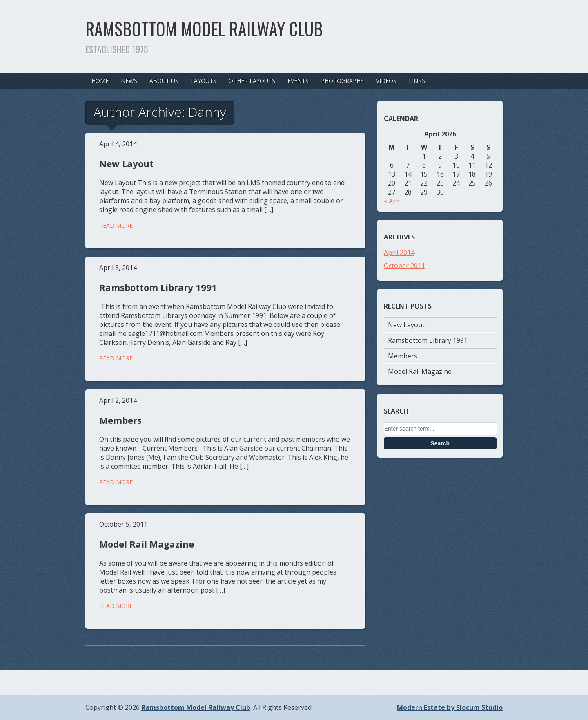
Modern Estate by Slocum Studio (450, 707)
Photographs (342, 81)
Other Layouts (252, 81)
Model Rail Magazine (147, 544)
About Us (164, 81)
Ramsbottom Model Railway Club (204, 29)
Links (417, 81)
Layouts (204, 81)
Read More (116, 225)
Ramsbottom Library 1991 (158, 287)
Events (298, 81)
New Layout (126, 163)
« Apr (392, 201)
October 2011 (404, 266)
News (129, 81)
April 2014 (399, 253)
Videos (386, 81)
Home (100, 81)
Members (120, 420)
